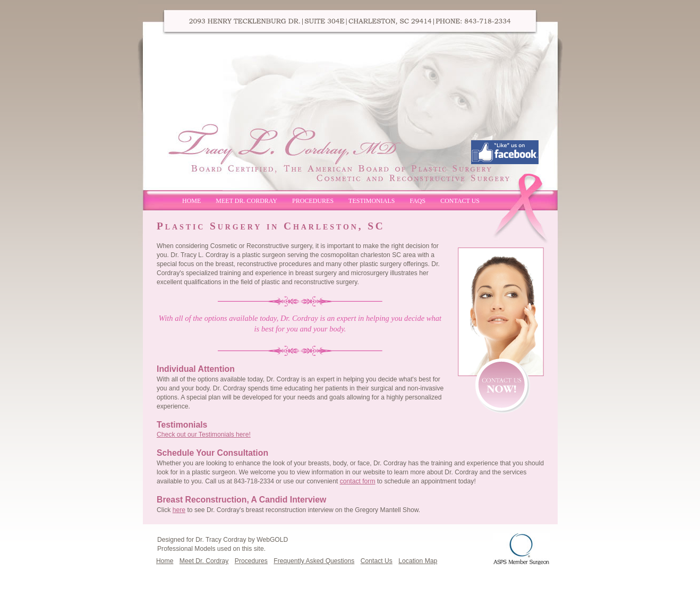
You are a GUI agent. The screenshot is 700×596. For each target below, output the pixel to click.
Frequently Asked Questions (314, 561)
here (179, 510)
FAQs (417, 201)
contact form (358, 481)
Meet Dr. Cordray (246, 201)
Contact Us (460, 201)
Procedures (313, 201)
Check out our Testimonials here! (204, 435)
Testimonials (372, 201)
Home (191, 201)
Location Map (418, 561)
